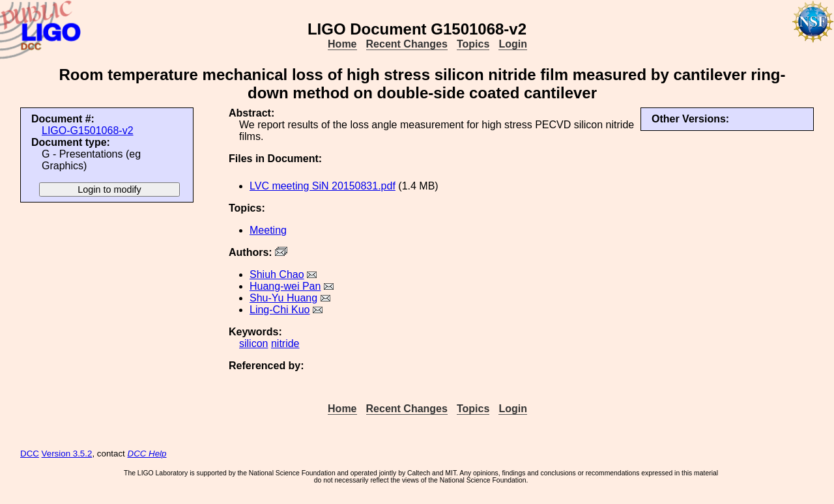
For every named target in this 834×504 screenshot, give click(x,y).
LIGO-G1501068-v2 (88, 131)
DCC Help (147, 454)
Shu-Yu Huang (283, 298)
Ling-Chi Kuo (280, 310)
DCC (30, 454)
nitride (285, 343)
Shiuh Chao (277, 274)
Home (342, 44)
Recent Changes (407, 44)
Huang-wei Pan (285, 286)
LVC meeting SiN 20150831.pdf (323, 186)
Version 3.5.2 (67, 454)
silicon (253, 343)
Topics (473, 44)
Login (513, 44)
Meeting (268, 230)
